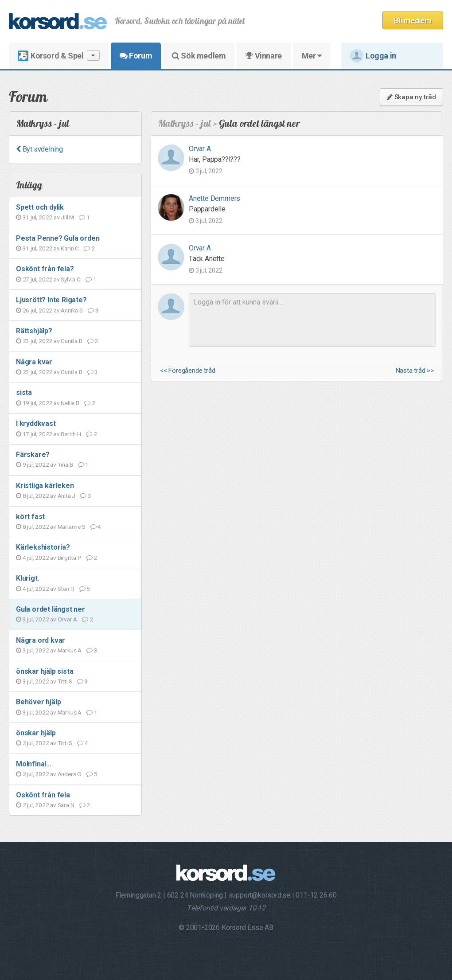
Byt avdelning (39, 149)
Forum (136, 56)
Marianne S (72, 527)
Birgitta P (70, 558)
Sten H (66, 589)
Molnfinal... (34, 764)
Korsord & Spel (59, 56)
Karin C (70, 248)
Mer (312, 56)
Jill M (67, 217)
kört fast (30, 517)
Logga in (373, 56)
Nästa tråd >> (415, 371)
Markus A (70, 650)
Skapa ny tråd (411, 97)
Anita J (67, 496)
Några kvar (34, 362)
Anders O (70, 774)
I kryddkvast (36, 424)
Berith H (71, 434)
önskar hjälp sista (45, 671)
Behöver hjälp (38, 702)
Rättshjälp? (34, 331)
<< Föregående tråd (187, 371)
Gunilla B (71, 341)
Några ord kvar (41, 640)
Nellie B (70, 403)
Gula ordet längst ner (51, 609)
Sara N (66, 805)
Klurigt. (27, 578)
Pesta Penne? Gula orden (58, 238)
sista (24, 392)
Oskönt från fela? (45, 269)
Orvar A (68, 619)
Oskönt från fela (43, 795)
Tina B (65, 465)
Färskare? (33, 455)
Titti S (65, 681)
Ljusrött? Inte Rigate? (51, 300)
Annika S (72, 310)
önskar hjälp (36, 733)
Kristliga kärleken (45, 486)
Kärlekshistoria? (43, 547)
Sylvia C (70, 279)
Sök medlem (199, 56)
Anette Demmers (214, 198)
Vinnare (263, 56)
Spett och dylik (40, 207)
